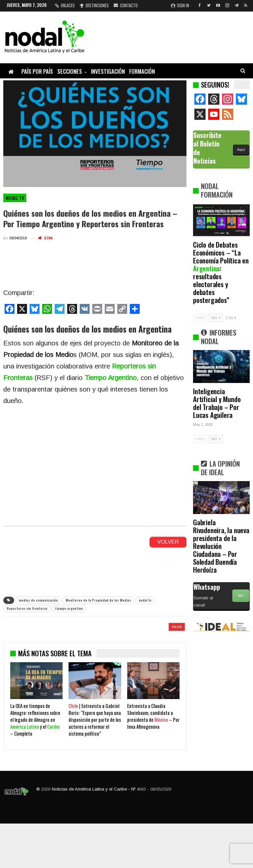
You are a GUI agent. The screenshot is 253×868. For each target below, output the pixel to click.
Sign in (180, 5)
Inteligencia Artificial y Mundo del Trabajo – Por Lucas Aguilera (217, 403)
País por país (37, 71)
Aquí (241, 149)
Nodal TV (15, 198)
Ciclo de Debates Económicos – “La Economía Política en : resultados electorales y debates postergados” (221, 272)
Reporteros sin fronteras (27, 608)
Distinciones (94, 5)
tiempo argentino (69, 608)
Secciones (70, 71)
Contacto (126, 5)
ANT (200, 318)
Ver (241, 596)
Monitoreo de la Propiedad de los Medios (98, 600)
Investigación (108, 71)
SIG (216, 318)
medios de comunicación (38, 600)
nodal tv (145, 600)
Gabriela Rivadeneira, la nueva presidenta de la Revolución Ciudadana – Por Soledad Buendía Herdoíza (221, 546)
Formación (142, 71)
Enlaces (65, 5)
